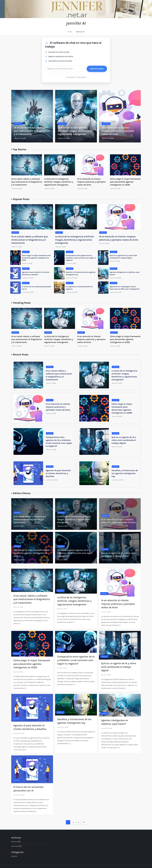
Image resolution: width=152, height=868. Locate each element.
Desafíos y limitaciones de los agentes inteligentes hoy (125, 473)
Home (70, 32)
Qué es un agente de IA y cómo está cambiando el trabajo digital (124, 440)
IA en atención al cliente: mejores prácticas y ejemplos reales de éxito (118, 131)
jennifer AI (76, 23)
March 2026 (16, 842)
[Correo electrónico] (65, 69)
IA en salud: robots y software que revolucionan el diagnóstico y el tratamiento (32, 131)
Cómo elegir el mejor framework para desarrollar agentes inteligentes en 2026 (125, 182)
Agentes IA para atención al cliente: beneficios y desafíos (58, 473)
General (18, 124)
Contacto (80, 32)
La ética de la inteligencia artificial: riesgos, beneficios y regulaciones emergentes (75, 131)
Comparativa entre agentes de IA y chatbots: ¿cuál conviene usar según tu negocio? (81, 258)
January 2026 (16, 846)
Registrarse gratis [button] (97, 69)
